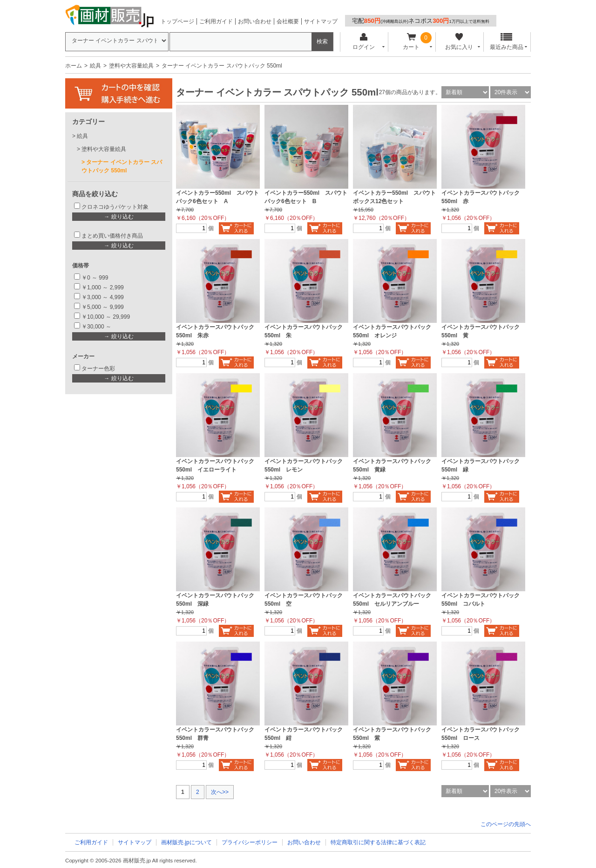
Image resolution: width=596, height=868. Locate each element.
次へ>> (220, 792)
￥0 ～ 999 (95, 278)
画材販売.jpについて (186, 842)
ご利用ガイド (216, 21)
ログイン (363, 42)
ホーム (74, 66)
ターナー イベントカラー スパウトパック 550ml (122, 166)
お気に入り (459, 42)
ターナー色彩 (98, 369)
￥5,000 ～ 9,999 (103, 307)
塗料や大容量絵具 (131, 66)
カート (411, 42)
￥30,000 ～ (97, 327)
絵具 (95, 66)
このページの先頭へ (506, 824)
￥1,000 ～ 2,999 (103, 287)
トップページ (177, 21)
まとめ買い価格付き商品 (112, 236)
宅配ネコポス (421, 21)
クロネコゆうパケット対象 (115, 207)
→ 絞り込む (119, 217)
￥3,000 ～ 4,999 (103, 297)
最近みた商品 (507, 42)
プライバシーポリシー (250, 842)
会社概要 (288, 21)
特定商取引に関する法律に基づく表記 (378, 842)
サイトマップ (321, 21)
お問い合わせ (255, 21)
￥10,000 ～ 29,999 (106, 317)
